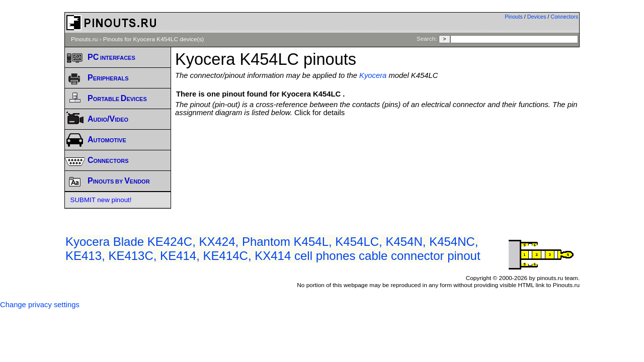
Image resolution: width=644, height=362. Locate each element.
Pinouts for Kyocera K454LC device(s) (154, 39)
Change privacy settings (40, 305)
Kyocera (373, 75)
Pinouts (514, 17)
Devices (537, 17)
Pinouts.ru (84, 39)
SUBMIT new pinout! (101, 200)
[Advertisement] (377, 144)
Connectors (565, 17)
